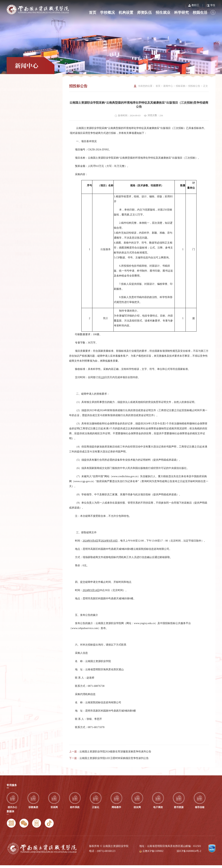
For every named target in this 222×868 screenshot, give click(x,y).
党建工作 (23, 97)
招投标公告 (21, 162)
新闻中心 (168, 86)
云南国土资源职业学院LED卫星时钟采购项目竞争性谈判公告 (114, 770)
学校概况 (107, 12)
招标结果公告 (23, 156)
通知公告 (23, 133)
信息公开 (23, 121)
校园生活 (200, 12)
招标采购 (31, 145)
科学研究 (181, 12)
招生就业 (163, 12)
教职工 (194, 5)
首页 (93, 12)
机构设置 (126, 12)
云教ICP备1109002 (153, 854)
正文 (206, 86)
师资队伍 (144, 12)
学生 (211, 5)
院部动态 (23, 109)
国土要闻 (23, 85)
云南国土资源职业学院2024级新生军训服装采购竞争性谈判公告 (115, 764)
